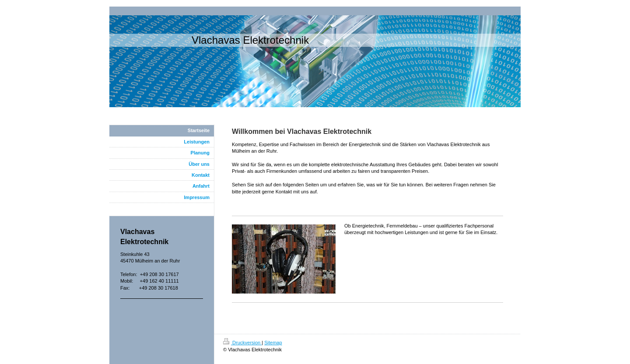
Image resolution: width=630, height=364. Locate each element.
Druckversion (242, 343)
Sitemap (273, 343)
